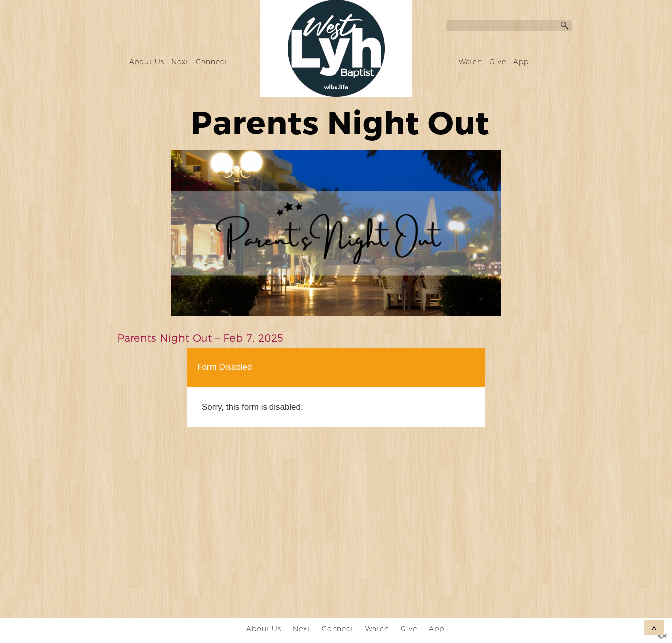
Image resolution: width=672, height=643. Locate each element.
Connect (212, 62)
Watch (470, 62)
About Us (147, 62)
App (521, 62)
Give (498, 62)
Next (180, 62)
